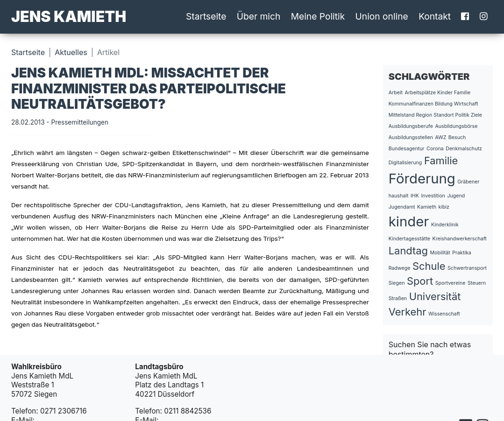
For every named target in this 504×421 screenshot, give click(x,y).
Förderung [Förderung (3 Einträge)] (422, 179)
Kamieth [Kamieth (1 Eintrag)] (427, 207)
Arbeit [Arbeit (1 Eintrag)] (396, 93)
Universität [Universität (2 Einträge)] (435, 296)
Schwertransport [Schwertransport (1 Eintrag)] (467, 268)
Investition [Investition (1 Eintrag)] (433, 196)
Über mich (259, 16)
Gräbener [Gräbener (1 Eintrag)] (468, 182)
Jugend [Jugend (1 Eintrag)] (456, 196)
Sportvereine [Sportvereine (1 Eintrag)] (451, 283)
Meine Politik (318, 16)
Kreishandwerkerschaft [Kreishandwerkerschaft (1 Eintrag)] (460, 239)
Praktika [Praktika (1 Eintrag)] (462, 253)
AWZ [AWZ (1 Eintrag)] (440, 137)
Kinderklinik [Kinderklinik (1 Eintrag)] (445, 225)
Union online (382, 16)
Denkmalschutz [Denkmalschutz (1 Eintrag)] (464, 149)
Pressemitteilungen (80, 122)
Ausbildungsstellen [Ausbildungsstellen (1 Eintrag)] (411, 137)
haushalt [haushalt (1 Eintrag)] (399, 196)
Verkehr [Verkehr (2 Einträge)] (408, 312)
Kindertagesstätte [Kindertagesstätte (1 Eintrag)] (409, 239)
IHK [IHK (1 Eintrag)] (415, 196)
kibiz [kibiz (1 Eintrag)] (444, 207)
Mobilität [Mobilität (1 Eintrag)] (440, 253)
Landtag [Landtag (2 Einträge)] (408, 251)
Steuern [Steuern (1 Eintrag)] (477, 283)
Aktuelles (71, 52)
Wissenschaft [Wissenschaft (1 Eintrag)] (444, 314)
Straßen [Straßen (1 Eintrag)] (398, 298)
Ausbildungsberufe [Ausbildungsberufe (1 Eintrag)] (411, 126)
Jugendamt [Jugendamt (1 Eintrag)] (402, 207)
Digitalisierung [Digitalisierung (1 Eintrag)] (405, 163)
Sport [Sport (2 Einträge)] (420, 281)
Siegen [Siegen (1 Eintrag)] (397, 283)
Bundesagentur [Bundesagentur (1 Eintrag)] (407, 149)
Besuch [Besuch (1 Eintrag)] (457, 137)
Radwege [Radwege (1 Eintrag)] (400, 268)
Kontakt (435, 16)
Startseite (206, 16)
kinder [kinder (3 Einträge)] (409, 221)
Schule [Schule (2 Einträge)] (429, 266)
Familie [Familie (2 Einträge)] (441, 161)
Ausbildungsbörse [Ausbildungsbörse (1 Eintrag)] (456, 126)
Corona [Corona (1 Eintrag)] (435, 149)
